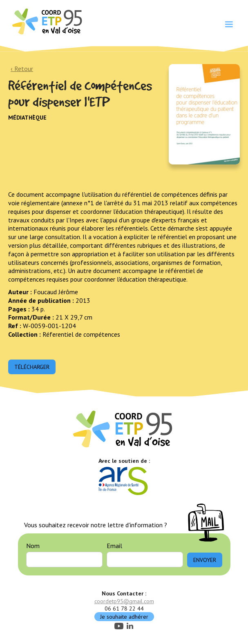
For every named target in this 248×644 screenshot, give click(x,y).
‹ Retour (22, 69)
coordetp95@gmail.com (124, 601)
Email (114, 546)
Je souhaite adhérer (124, 617)
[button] (229, 24)
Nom (33, 546)
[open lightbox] (204, 114)
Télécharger (32, 367)
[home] (46, 21)
